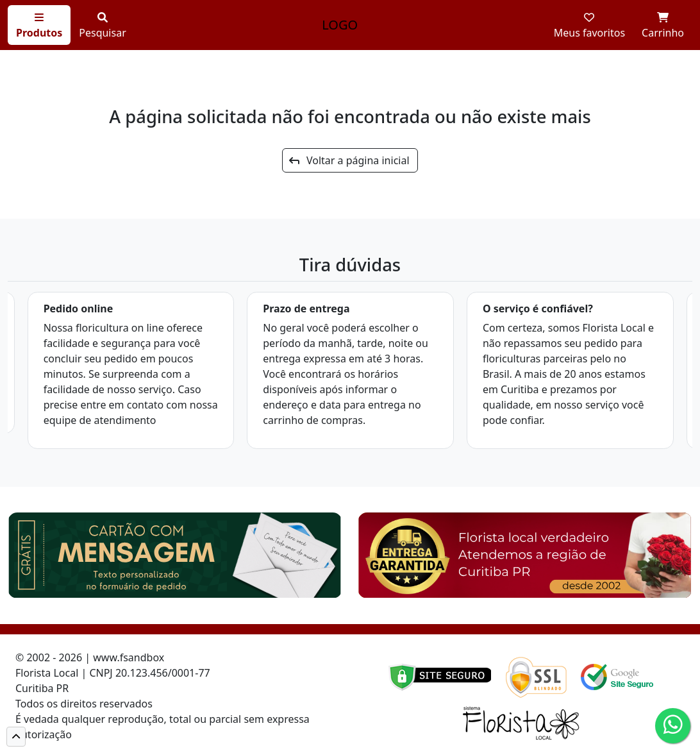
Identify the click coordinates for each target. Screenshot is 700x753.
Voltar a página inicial (349, 160)
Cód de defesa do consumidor (146, 734)
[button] (16, 737)
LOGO (340, 25)
